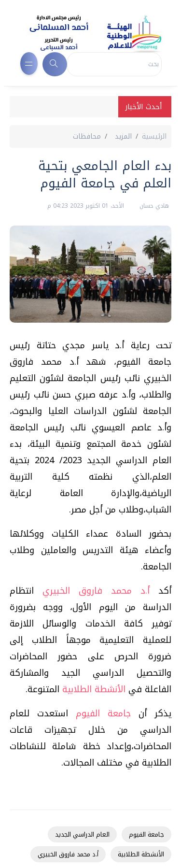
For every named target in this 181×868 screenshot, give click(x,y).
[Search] (114, 64)
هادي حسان (153, 206)
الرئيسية (154, 136)
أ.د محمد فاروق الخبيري (96, 591)
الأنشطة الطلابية (94, 689)
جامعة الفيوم (103, 713)
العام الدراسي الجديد (82, 834)
